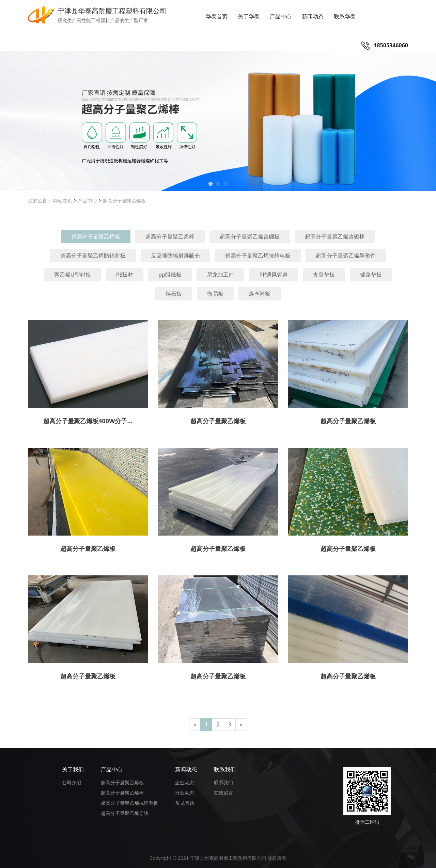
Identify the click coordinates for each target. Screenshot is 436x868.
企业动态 (185, 782)
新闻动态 (313, 16)
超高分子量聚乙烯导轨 (125, 813)
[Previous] (195, 725)
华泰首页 (217, 16)
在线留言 (223, 793)
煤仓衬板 (260, 294)
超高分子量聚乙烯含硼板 (250, 236)
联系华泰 (345, 16)
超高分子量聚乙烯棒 (170, 236)
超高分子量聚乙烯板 (124, 201)
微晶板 (215, 294)
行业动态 (185, 793)
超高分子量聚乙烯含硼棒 (335, 236)
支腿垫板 (324, 275)
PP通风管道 (273, 275)
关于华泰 (249, 16)
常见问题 (185, 803)
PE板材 (125, 275)
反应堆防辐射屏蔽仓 (175, 256)
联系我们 (225, 769)
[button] (211, 184)
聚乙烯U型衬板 (73, 275)
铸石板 (174, 294)
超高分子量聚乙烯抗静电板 (258, 256)
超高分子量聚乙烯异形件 (346, 256)
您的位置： (40, 201)
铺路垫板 (371, 275)
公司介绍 (72, 782)
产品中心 (281, 16)
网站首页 (63, 201)
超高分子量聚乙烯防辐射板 (93, 256)
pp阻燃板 (170, 275)
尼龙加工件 (220, 275)
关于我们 (73, 769)
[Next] (241, 725)
